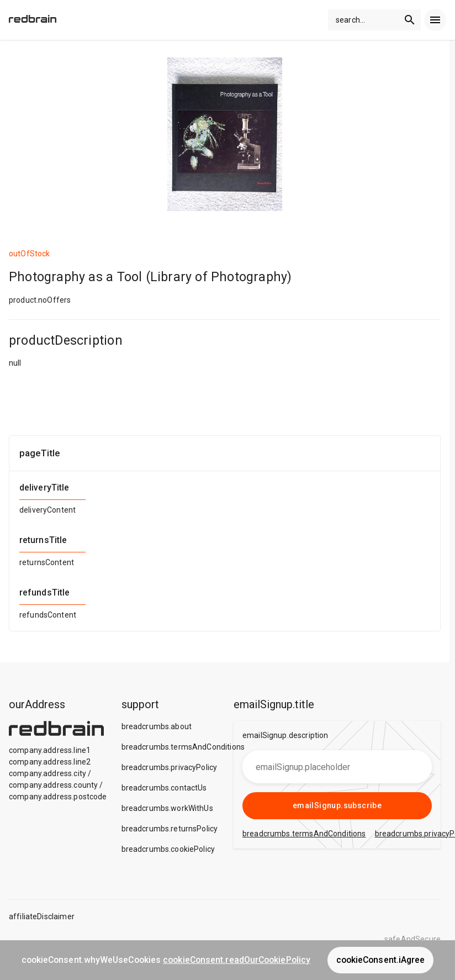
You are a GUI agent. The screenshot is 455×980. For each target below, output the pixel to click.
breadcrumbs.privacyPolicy (170, 767)
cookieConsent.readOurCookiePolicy (237, 960)
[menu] (435, 20)
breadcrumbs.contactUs (164, 788)
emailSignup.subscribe (337, 805)
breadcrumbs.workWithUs (167, 808)
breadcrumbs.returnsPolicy (170, 829)
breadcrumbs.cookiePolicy (168, 849)
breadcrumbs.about (157, 726)
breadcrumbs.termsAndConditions (183, 747)
